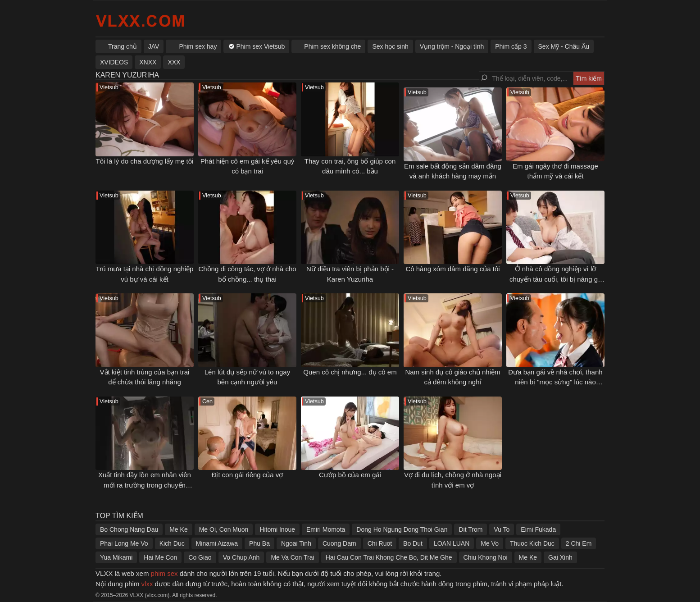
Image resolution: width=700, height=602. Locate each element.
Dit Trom (470, 529)
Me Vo (490, 543)
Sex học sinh (390, 46)
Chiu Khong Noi (486, 557)
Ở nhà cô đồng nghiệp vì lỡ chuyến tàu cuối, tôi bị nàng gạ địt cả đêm (555, 279)
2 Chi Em (579, 543)
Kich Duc (172, 543)
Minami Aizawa (217, 543)
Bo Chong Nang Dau (129, 529)
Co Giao (200, 557)
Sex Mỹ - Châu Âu (564, 46)
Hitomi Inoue (277, 529)
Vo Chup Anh (241, 557)
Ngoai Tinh (296, 543)
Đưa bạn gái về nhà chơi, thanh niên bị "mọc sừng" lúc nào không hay (555, 382)
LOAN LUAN (452, 543)
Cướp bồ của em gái (350, 475)
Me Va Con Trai (292, 557)
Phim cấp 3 (511, 46)
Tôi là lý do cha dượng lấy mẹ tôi (145, 161)
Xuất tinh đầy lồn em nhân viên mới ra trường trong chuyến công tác (145, 485)
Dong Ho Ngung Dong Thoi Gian (402, 529)
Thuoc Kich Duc (532, 543)
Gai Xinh (560, 557)
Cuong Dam (339, 543)
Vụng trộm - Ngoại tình (452, 46)
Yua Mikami (116, 557)
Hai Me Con (160, 557)
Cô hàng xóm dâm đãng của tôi (452, 269)
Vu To (502, 529)
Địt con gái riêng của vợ (248, 475)
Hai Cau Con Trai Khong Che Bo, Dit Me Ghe (389, 557)
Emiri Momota (326, 529)
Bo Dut (413, 543)
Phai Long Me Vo (124, 543)
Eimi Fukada (538, 529)
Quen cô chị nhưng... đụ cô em (350, 372)
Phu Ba (259, 543)
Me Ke (178, 529)
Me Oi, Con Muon (224, 529)
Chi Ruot (380, 543)
